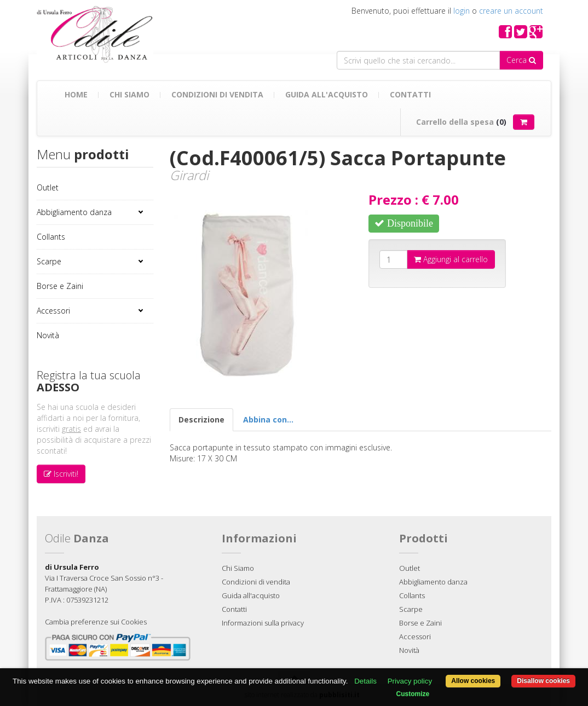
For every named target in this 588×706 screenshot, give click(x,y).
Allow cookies (473, 681)
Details (365, 681)
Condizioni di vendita (217, 94)
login (462, 11)
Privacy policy (410, 681)
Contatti (410, 94)
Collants (51, 237)
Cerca (521, 60)
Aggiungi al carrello (451, 259)
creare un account (511, 11)
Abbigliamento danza (74, 212)
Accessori (53, 311)
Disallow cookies (543, 681)
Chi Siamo (129, 94)
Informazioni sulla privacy (263, 623)
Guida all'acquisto (327, 94)
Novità (48, 335)
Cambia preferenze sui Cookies (96, 622)
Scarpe (49, 261)
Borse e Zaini (60, 286)
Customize (413, 694)
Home (76, 94)
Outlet (48, 187)
